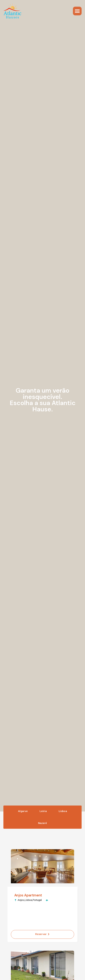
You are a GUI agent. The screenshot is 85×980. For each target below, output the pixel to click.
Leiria (43, 811)
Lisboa (63, 811)
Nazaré (43, 823)
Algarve (23, 811)
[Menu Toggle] (77, 11)
